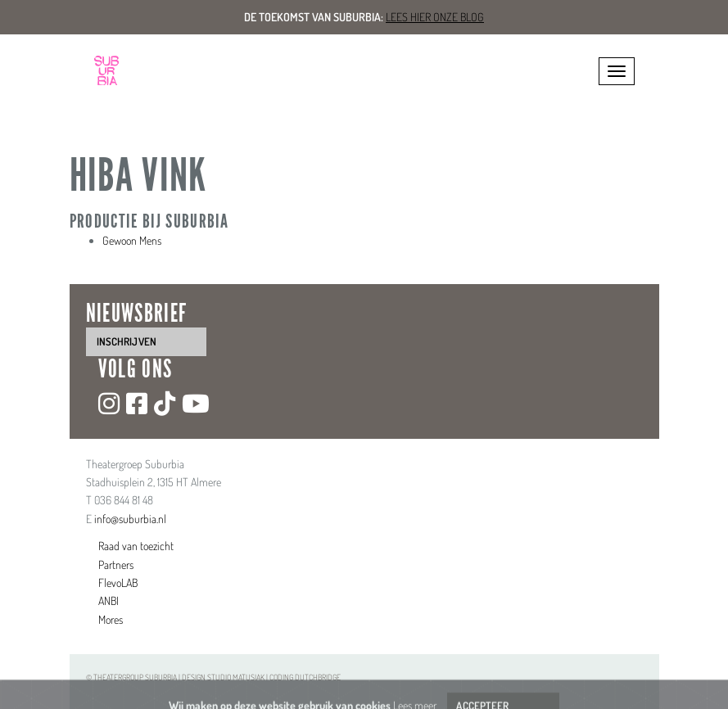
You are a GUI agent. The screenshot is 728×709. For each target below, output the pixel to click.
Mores (111, 619)
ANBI (109, 601)
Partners (116, 564)
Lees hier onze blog (435, 17)
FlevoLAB (118, 583)
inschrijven (127, 341)
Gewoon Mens (132, 240)
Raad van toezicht (136, 546)
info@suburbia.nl (130, 519)
